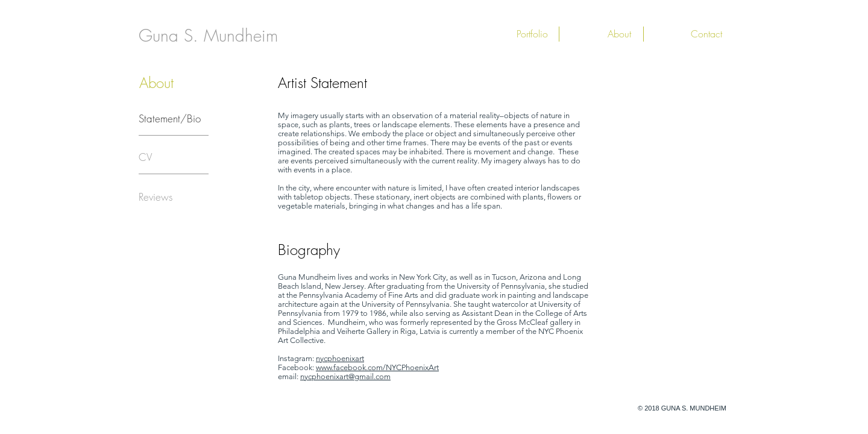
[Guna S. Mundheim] (208, 35)
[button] (510, 34)
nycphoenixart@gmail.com (345, 376)
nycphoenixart (340, 358)
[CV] (145, 157)
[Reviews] (156, 197)
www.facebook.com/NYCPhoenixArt (377, 367)
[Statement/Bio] (170, 119)
